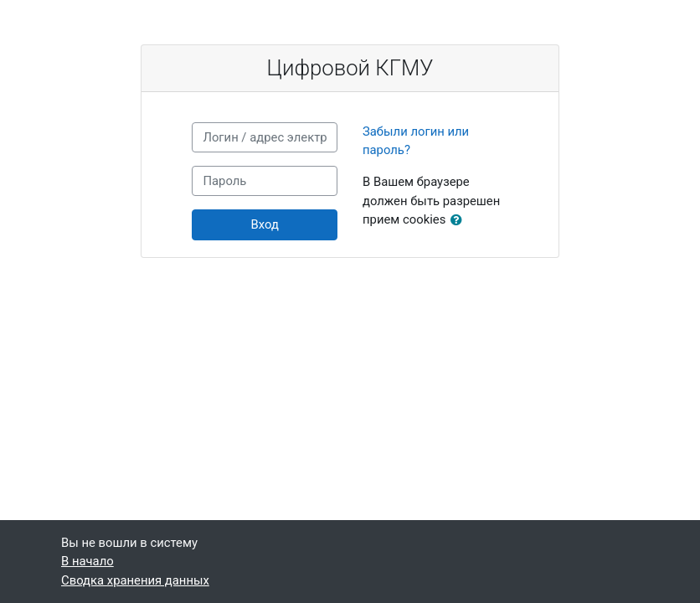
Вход (265, 224)
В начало (87, 561)
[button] (460, 220)
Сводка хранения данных (135, 580)
